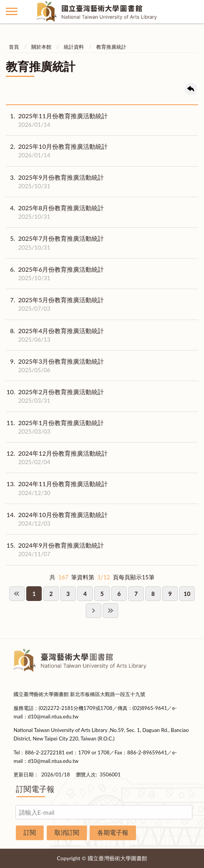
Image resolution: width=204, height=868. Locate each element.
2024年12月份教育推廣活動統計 (57, 458)
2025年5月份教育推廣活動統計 (55, 304)
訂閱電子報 (35, 789)
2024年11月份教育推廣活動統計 (57, 488)
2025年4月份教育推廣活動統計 (55, 335)
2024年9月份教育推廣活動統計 (55, 550)
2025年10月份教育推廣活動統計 (57, 151)
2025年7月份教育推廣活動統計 (55, 243)
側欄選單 (12, 11)
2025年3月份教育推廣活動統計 (55, 366)
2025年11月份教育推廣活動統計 (57, 120)
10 (187, 594)
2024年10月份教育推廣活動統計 (57, 519)
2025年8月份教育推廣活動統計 (55, 212)
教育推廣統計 (111, 47)
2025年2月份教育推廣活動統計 (55, 396)
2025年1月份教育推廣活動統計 (55, 427)
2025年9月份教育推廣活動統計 (55, 182)
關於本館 (41, 47)
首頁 (14, 47)
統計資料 (74, 47)
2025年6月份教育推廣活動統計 (55, 274)
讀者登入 (192, 12)
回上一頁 (191, 89)
